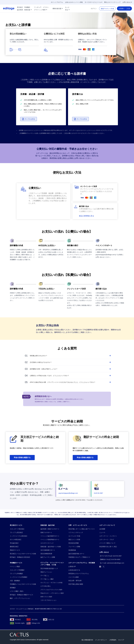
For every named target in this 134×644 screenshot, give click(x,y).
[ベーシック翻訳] (15, 567)
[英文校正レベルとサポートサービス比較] (23, 554)
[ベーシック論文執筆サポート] (50, 536)
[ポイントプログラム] (57, 2)
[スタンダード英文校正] (17, 529)
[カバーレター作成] (74, 536)
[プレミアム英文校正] (16, 533)
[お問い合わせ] (127, 2)
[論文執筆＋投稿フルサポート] (50, 529)
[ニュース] (102, 533)
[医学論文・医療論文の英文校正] (20, 557)
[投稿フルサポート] (46, 533)
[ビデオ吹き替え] (46, 586)
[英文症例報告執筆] (46, 554)
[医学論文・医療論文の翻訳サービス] (22, 595)
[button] (29, 119)
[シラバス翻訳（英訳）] (17, 591)
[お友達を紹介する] (74, 570)
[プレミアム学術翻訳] (16, 574)
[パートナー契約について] (107, 543)
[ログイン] (94, 9)
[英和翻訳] (13, 588)
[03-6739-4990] (116, 559)
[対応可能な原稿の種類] (76, 584)
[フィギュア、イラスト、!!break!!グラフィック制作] (42, 9)
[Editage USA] (33, 623)
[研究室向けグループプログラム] (79, 574)
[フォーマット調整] (74, 547)
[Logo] (7, 9)
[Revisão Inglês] (17, 623)
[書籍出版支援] (58, 9)
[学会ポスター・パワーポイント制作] (52, 593)
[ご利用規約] (113, 640)
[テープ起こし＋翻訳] (47, 579)
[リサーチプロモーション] (49, 600)
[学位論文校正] (14, 543)
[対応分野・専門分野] (75, 581)
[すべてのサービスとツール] (93, 2)
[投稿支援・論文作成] (48, 525)
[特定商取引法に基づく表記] (108, 547)
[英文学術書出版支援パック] (49, 569)
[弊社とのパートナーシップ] (112, 2)
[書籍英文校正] (14, 547)
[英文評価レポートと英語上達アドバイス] (82, 529)
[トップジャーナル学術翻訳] (19, 577)
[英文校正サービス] (16, 525)
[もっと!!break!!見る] (67, 9)
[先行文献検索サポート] (48, 550)
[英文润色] (32, 620)
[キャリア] (121, 640)
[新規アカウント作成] (107, 9)
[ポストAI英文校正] (16, 540)
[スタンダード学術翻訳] (17, 570)
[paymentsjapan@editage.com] (68, 493)
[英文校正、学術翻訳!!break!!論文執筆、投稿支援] (24, 9)
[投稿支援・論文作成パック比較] (51, 547)
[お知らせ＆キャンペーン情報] (74, 2)
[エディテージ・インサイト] (108, 536)
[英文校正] (15, 620)
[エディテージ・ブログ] (107, 540)
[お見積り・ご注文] (124, 9)
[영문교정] (49, 620)
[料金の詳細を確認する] (22, 458)
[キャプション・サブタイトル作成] (51, 583)
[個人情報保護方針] (87, 640)
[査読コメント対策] (74, 540)
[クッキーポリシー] (101, 640)
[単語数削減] (72, 550)
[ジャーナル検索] (74, 577)
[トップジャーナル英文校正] (19, 536)
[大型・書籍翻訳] (15, 581)
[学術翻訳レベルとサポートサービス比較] (23, 584)
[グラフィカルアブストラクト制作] (51, 590)
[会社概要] (102, 529)
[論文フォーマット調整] (48, 557)
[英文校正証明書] (74, 543)
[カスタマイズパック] (47, 543)
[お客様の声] (72, 567)
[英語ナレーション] (46, 572)
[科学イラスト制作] (46, 597)
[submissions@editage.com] (115, 563)
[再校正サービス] (15, 550)
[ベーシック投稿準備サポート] (50, 540)
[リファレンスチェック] (76, 533)
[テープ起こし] (45, 576)
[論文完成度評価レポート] (76, 554)
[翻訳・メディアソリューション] (20, 598)
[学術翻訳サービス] (16, 563)
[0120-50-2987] (98, 493)
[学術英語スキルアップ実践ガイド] (79, 557)
